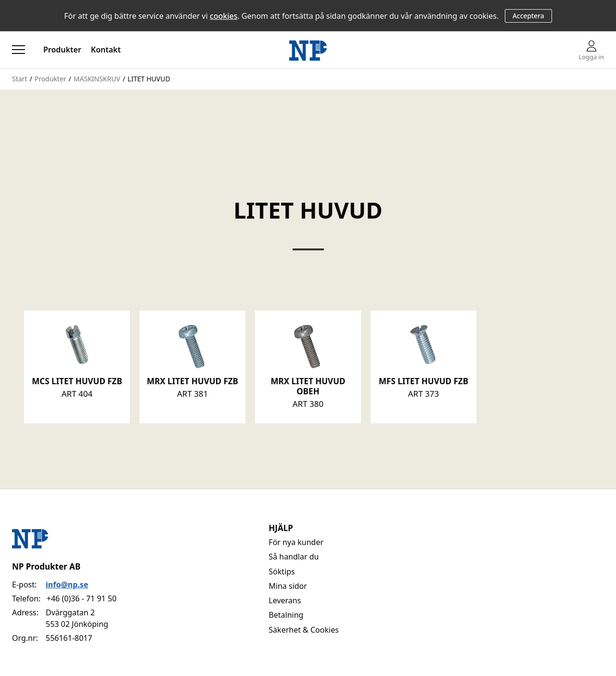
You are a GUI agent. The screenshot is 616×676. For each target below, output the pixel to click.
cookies (224, 16)
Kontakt (106, 50)
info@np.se (67, 585)
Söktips (282, 572)
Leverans (285, 600)
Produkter (62, 50)
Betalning (286, 615)
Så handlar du (294, 557)
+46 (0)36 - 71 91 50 (82, 598)
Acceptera (528, 16)
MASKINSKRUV (97, 79)
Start (19, 79)
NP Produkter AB (46, 566)
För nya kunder (296, 542)
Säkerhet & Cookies (304, 630)
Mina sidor (288, 586)
